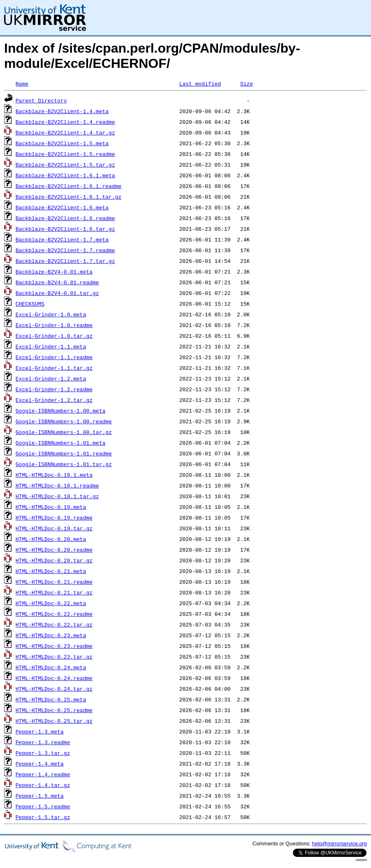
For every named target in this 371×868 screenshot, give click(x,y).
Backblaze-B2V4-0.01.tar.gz (57, 293)
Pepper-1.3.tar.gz (43, 753)
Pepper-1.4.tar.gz (43, 785)
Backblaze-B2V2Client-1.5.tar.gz (65, 165)
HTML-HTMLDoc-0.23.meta (51, 635)
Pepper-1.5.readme (43, 806)
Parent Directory (41, 100)
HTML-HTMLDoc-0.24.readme (54, 678)
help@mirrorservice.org (340, 844)
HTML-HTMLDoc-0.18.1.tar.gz (57, 496)
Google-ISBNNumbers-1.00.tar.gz (64, 432)
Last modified (200, 84)
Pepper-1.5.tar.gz (43, 817)
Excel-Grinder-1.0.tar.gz (54, 336)
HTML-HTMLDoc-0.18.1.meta (54, 475)
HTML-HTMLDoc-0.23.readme (54, 646)
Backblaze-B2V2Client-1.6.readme (65, 218)
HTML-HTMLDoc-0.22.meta (51, 603)
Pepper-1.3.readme (43, 742)
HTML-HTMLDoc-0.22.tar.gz (54, 624)
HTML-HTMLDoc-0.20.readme (54, 550)
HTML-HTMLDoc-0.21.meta (51, 571)
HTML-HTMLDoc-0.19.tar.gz (54, 528)
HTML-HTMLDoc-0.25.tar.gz (54, 721)
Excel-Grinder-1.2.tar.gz (54, 400)
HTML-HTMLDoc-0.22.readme (54, 614)
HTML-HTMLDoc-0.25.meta (51, 699)
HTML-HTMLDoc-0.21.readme (54, 582)
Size (247, 84)
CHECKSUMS (30, 304)
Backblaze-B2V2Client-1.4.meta (62, 111)
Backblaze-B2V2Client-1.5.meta (62, 143)
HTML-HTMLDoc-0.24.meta (51, 667)
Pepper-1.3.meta (40, 731)
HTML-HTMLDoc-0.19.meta (51, 507)
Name (22, 84)
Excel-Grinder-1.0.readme (54, 325)
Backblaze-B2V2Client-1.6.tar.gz (65, 229)
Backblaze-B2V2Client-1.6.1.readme (68, 186)
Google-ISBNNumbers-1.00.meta (60, 411)
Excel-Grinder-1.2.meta (51, 378)
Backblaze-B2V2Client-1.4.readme (65, 122)
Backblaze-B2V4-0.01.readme (57, 282)
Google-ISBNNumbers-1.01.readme (64, 453)
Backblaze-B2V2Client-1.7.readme (65, 250)
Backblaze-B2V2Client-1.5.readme (65, 154)
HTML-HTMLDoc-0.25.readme (54, 710)
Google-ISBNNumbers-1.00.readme (64, 421)
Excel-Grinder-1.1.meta (51, 346)
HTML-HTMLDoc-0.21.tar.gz (54, 592)
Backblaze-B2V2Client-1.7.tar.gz (65, 261)
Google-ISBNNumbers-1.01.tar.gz (64, 464)
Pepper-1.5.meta (40, 796)
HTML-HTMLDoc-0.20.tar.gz (54, 560)
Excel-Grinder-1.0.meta (51, 314)
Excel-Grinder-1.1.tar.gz (54, 368)
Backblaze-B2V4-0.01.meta (54, 272)
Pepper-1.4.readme (43, 774)
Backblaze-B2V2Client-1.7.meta (62, 239)
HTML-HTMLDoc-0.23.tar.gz (54, 657)
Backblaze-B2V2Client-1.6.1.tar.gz (68, 197)
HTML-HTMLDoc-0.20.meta (51, 539)
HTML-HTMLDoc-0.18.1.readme (57, 485)
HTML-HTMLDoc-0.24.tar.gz (54, 689)
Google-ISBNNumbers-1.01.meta (60, 443)
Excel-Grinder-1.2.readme (54, 389)
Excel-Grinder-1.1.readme (54, 357)
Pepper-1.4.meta (40, 764)
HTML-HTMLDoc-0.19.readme (54, 518)
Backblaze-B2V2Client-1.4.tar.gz (65, 132)
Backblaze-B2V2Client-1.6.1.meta (65, 175)
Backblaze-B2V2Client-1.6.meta (62, 207)
